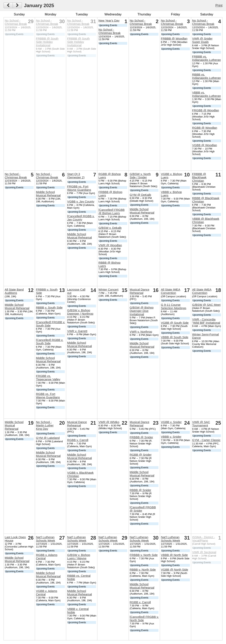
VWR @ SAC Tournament (201, 424)
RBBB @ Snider (140, 490)
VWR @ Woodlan (110, 245)
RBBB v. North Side (143, 570)
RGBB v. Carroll (78, 440)
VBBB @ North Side (174, 555)
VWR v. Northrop (141, 332)
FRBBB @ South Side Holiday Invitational (47, 42)
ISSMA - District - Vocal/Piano (204, 539)
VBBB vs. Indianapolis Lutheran (207, 94)
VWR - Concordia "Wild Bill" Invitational (206, 321)
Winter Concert (108, 289)
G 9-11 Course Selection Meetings (173, 306)
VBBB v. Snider (171, 437)
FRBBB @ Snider (141, 437)
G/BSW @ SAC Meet (206, 305)
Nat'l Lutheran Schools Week (46, 539)
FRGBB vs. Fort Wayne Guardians (79, 188)
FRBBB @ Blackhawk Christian (199, 177)
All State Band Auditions (14, 291)
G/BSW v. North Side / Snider (140, 176)
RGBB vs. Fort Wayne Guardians (48, 396)
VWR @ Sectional (204, 552)
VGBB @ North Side (174, 570)
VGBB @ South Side (175, 323)
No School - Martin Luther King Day (45, 425)
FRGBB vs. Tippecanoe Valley (48, 378)
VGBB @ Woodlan (205, 145)
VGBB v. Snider (171, 422)
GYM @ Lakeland (48, 438)
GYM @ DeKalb (140, 195)
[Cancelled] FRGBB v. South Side (50, 324)
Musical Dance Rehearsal (139, 291)
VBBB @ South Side (175, 337)
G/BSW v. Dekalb (110, 228)
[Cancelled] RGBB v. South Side (50, 342)
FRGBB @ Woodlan (206, 110)
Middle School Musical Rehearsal (48, 194)
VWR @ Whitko (109, 422)
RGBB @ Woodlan (205, 128)
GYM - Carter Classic (206, 440)
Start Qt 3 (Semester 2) (76, 176)
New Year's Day (109, 20)
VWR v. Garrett (77, 331)
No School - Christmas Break (16, 22)
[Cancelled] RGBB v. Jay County (81, 218)
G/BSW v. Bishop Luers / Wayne (79, 557)
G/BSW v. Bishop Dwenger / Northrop (80, 312)
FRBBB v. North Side (144, 555)
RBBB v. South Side (49, 307)
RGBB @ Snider (141, 455)
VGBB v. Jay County (81, 201)
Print (219, 5)
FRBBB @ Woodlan (174, 38)
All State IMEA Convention (170, 291)
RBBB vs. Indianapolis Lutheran (207, 76)
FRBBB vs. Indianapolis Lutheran (207, 58)
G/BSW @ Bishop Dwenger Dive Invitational (142, 311)
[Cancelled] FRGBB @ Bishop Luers (112, 211)
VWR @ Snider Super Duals (202, 40)
